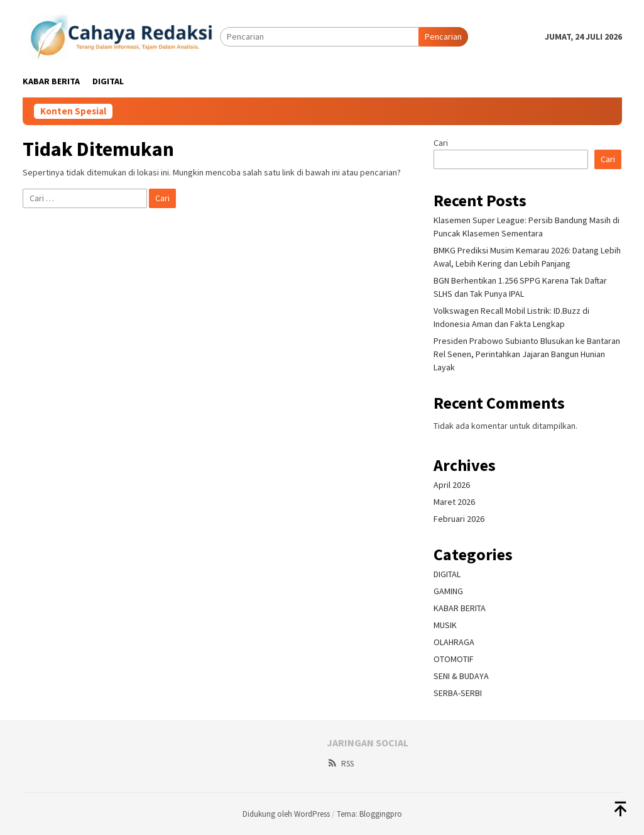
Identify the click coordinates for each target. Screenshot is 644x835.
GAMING (448, 591)
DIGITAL (447, 574)
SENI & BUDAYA (461, 676)
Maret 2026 (454, 502)
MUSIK (445, 625)
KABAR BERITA (460, 608)
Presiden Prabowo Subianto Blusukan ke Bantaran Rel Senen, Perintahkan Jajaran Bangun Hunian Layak (527, 354)
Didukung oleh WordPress (286, 814)
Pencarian (443, 36)
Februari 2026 (459, 519)
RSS (340, 764)
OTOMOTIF (454, 659)
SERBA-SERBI (458, 693)
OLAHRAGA (454, 642)
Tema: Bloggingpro (369, 814)
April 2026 (452, 485)
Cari (441, 143)
